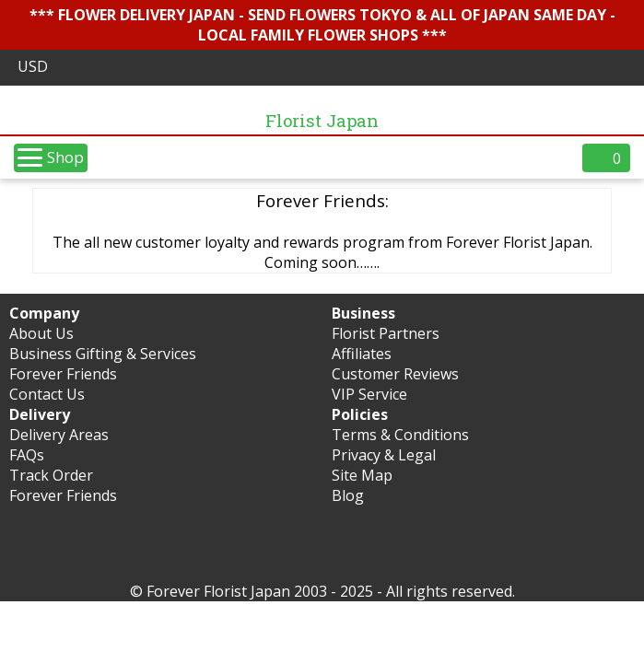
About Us (41, 333)
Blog (348, 495)
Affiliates (362, 354)
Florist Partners (386, 333)
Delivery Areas (59, 435)
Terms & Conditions (400, 435)
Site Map (362, 475)
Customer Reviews (395, 374)
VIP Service (369, 394)
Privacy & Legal (384, 455)
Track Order (51, 475)
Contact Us (47, 394)
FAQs (27, 455)
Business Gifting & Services (103, 354)
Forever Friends (63, 374)
